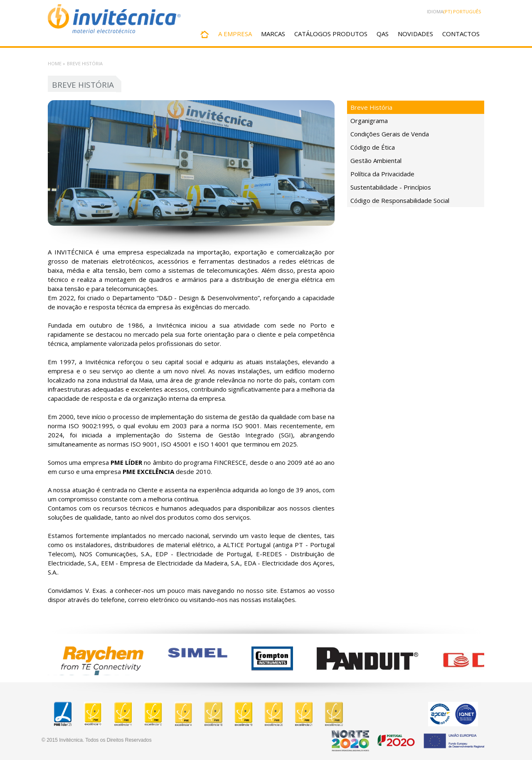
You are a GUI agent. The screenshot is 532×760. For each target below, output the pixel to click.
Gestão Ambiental (376, 160)
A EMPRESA (235, 34)
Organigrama (369, 121)
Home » (57, 63)
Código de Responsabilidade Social (400, 200)
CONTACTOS (461, 34)
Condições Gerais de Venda (390, 134)
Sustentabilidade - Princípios (391, 187)
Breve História (371, 107)
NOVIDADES (415, 34)
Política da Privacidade (382, 174)
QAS (383, 34)
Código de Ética (373, 147)
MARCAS (273, 34)
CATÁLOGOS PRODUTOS (331, 34)
